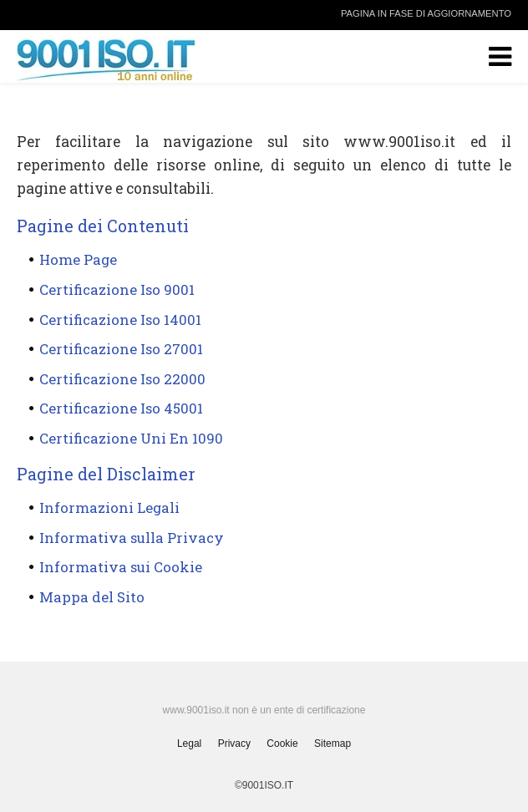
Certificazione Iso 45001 (121, 408)
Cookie (282, 743)
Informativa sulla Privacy (132, 538)
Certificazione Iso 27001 (121, 349)
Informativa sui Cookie (121, 567)
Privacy (234, 743)
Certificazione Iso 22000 (122, 379)
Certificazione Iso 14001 (120, 320)
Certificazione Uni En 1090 (131, 438)
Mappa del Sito (92, 597)
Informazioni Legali (109, 507)
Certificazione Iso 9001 (117, 289)
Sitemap (333, 743)
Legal (189, 743)
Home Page (78, 259)
